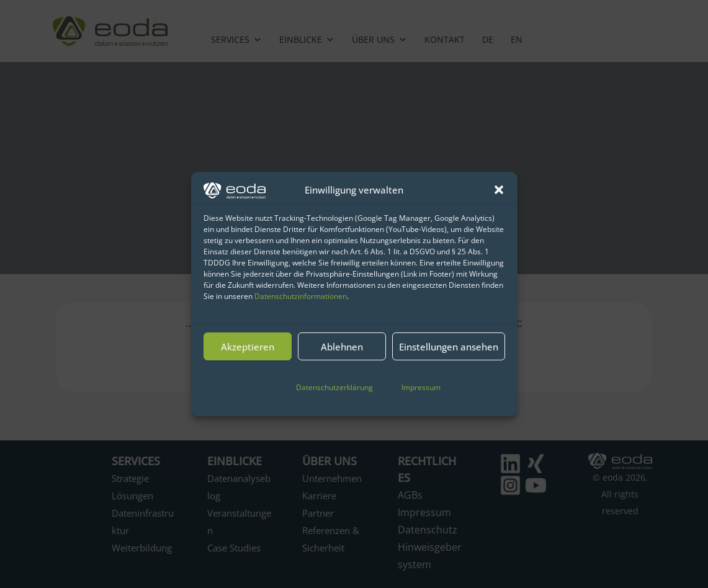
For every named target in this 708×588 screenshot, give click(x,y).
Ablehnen (342, 347)
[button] (499, 190)
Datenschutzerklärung (334, 387)
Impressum (421, 387)
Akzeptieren (248, 347)
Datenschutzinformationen (301, 296)
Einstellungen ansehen (449, 347)
